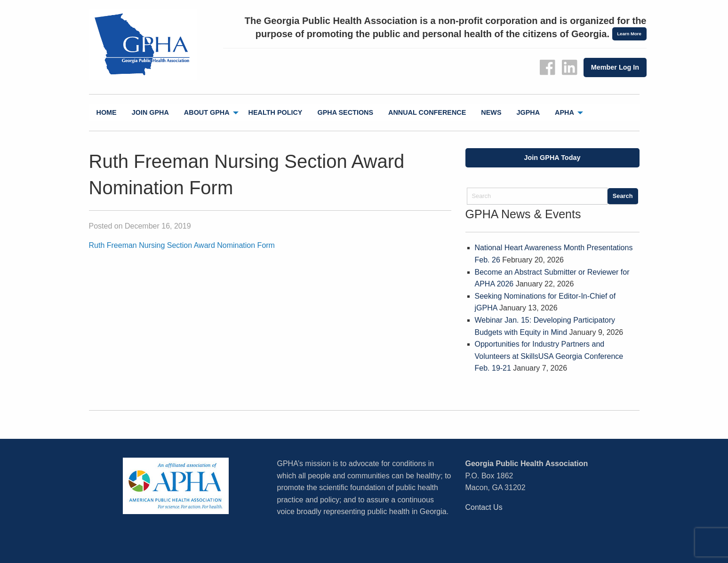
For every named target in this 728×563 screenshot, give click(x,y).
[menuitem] (107, 113)
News (491, 112)
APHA (564, 112)
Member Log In (615, 67)
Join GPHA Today (552, 158)
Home (107, 112)
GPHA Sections (345, 112)
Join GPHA (150, 112)
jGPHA (528, 112)
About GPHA (207, 112)
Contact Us (484, 507)
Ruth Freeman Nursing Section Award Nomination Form (182, 245)
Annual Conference (427, 112)
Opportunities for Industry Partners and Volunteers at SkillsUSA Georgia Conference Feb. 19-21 (549, 356)
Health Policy (276, 112)
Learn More (629, 34)
